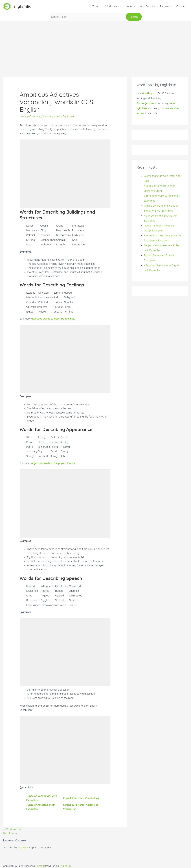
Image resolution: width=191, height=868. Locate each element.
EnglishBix (22, 6)
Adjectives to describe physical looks (53, 463)
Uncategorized (52, 116)
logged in (23, 847)
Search (134, 17)
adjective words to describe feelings (53, 319)
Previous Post (12, 829)
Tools (95, 6)
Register (165, 6)
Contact (181, 6)
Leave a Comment (30, 116)
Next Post (10, 833)
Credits (41, 866)
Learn (129, 6)
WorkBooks (146, 6)
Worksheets (112, 6)
